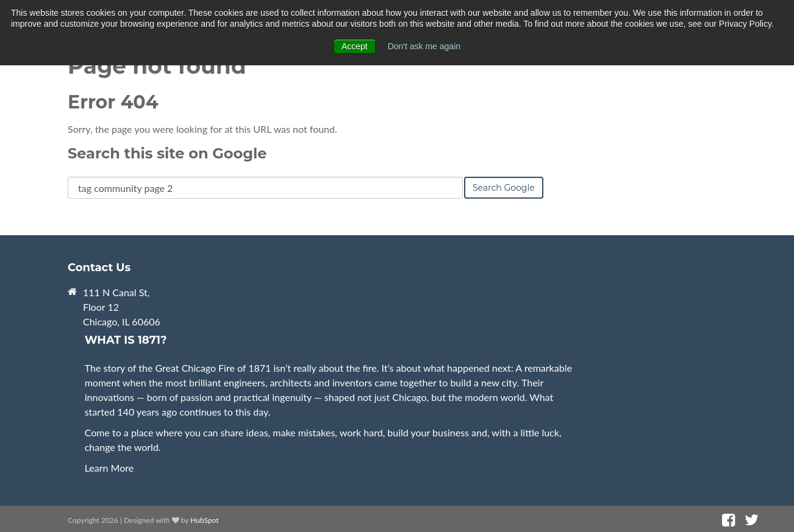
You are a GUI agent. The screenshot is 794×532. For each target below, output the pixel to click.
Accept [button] (355, 46)
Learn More (109, 468)
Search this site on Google (167, 153)
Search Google (504, 188)
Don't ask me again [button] (424, 46)
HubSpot (204, 520)
